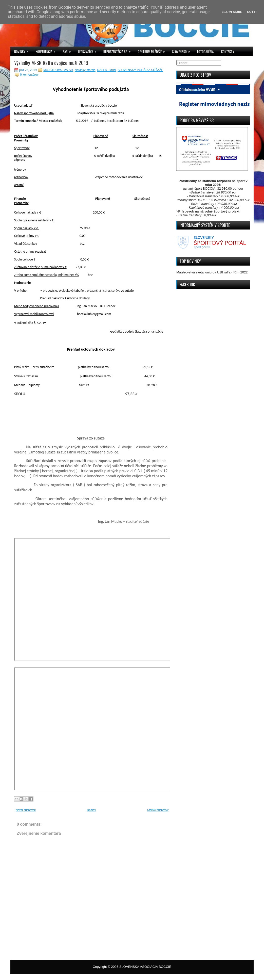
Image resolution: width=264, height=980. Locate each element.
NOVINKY (23, 50)
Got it (252, 12)
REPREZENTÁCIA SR (119, 50)
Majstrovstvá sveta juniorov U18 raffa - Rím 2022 (212, 272)
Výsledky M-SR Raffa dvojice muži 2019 (51, 63)
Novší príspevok (26, 810)
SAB (68, 50)
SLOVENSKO (183, 50)
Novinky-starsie (85, 70)
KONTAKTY (228, 52)
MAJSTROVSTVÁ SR (58, 70)
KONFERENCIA (47, 50)
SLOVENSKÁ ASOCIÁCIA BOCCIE (145, 967)
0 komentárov (29, 75)
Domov (91, 810)
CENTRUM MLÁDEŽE (153, 50)
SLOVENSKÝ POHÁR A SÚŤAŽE (140, 70)
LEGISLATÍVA (89, 50)
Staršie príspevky (158, 810)
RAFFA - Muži (106, 70)
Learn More (232, 12)
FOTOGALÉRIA (205, 52)
